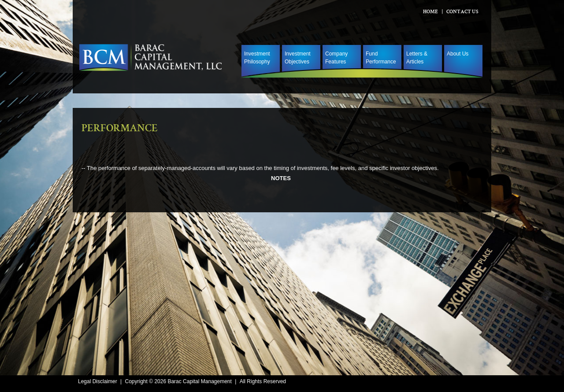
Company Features (336, 58)
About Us (458, 54)
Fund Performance (381, 58)
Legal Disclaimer (98, 381)
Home (430, 12)
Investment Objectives (298, 58)
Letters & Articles (417, 58)
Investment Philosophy (257, 58)
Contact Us (462, 12)
